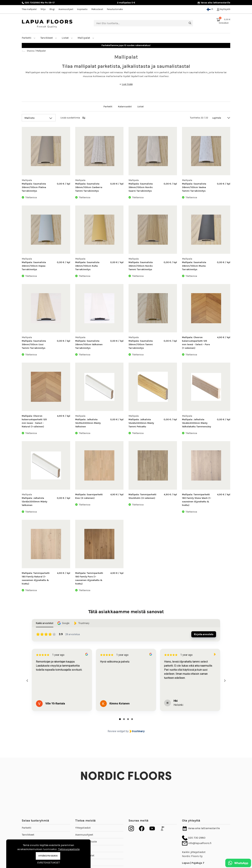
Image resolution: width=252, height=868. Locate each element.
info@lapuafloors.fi (197, 843)
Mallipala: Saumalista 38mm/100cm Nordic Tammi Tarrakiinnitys (141, 266)
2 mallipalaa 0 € (126, 3)
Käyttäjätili (224, 9)
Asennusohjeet (66, 9)
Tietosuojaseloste (69, 849)
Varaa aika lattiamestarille (214, 3)
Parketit (108, 107)
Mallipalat (86, 38)
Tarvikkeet (49, 38)
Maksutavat (97, 9)
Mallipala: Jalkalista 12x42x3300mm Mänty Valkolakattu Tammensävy (197, 423)
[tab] (120, 719)
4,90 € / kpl (224, 337)
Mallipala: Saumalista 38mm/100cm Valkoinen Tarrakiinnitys (89, 344)
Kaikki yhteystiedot (194, 852)
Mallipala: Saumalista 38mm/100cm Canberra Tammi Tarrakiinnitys (89, 187)
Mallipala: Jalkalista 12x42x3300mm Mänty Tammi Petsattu (141, 423)
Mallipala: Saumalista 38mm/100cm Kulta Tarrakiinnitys (87, 266)
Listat (67, 38)
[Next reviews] (225, 681)
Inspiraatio (82, 9)
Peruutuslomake (115, 9)
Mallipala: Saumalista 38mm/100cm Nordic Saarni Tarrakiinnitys (141, 187)
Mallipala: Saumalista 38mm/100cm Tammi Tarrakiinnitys (141, 344)
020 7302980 (31, 3)
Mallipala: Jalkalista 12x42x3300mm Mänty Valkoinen (34, 502)
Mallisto (30, 118)
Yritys (43, 9)
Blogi (52, 9)
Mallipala (27, 180)
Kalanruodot (125, 107)
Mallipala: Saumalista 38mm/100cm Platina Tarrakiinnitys (34, 187)
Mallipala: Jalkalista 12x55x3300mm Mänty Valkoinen (88, 423)
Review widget (116, 731)
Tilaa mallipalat (29, 9)
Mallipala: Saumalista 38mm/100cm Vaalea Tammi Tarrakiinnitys (194, 187)
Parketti (29, 38)
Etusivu (31, 51)
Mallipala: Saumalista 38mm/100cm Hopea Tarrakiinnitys (34, 266)
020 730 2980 (194, 838)
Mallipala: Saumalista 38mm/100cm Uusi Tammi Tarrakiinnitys (34, 344)
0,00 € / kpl (64, 184)
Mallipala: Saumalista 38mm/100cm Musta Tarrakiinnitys (194, 266)
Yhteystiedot (83, 828)
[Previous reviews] (27, 681)
